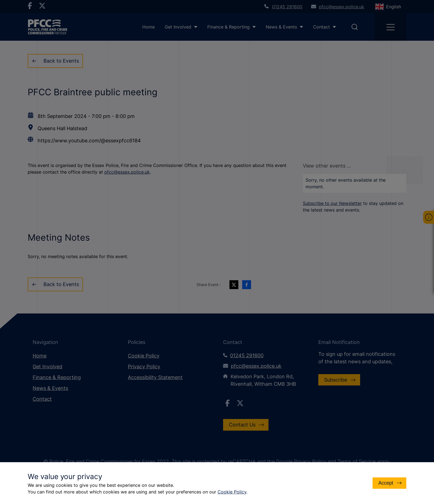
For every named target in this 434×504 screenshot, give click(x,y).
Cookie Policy (232, 492)
